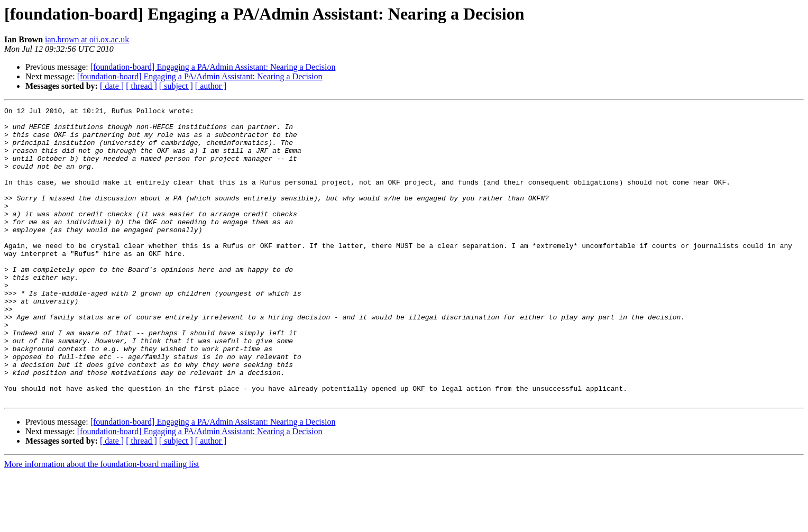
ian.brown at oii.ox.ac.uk (87, 39)
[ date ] (112, 86)
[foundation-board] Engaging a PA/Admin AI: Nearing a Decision (213, 67)
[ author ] (211, 86)
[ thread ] (141, 86)
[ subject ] (176, 86)
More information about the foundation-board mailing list (102, 523)
